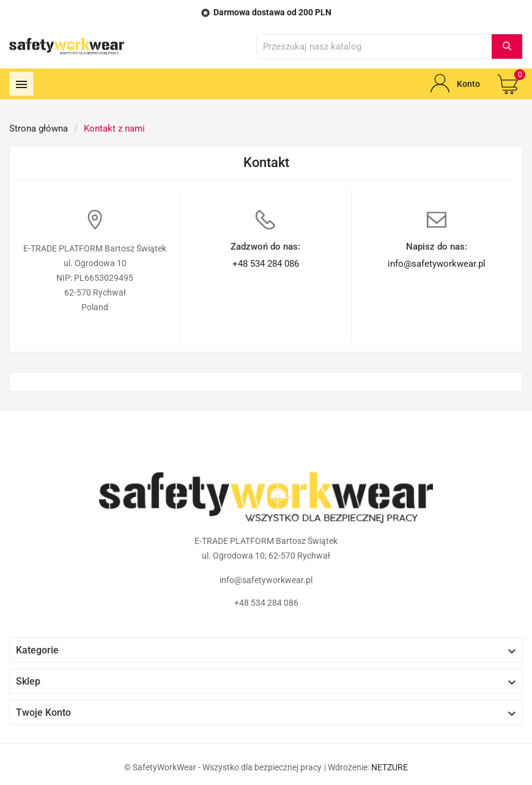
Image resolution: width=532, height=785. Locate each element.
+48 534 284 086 (266, 264)
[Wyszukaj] (374, 47)
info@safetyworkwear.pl (437, 264)
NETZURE (390, 767)
